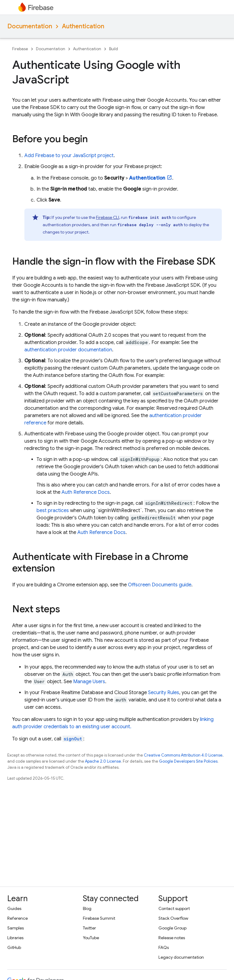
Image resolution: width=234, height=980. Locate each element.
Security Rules (164, 693)
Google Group (172, 928)
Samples (16, 928)
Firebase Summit (99, 918)
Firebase (20, 49)
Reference (18, 918)
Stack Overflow (173, 918)
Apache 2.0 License (103, 761)
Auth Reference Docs (86, 492)
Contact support (174, 908)
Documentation (30, 26)
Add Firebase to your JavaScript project (69, 156)
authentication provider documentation (68, 350)
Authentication (83, 26)
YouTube (91, 938)
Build (113, 49)
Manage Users (89, 682)
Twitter (89, 928)
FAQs (164, 947)
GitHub (14, 947)
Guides (14, 908)
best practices (53, 511)
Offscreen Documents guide (160, 585)
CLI (108, 217)
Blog (87, 908)
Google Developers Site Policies (188, 761)
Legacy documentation (181, 957)
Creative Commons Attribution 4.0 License (183, 755)
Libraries (15, 938)
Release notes (172, 938)
